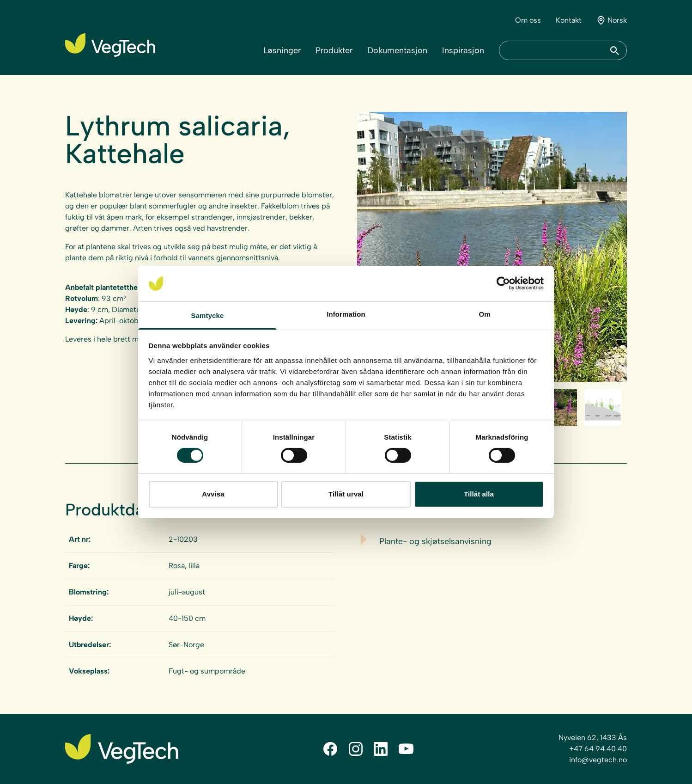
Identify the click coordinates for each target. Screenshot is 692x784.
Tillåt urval (346, 494)
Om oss (528, 20)
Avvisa (213, 494)
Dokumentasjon (397, 50)
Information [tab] (346, 314)
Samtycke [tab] (208, 315)
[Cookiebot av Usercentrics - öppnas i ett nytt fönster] (503, 283)
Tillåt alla (479, 494)
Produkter (334, 50)
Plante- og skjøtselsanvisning (435, 541)
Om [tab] (484, 314)
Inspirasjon (463, 50)
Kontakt (569, 20)
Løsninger (282, 50)
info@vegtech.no (598, 760)
